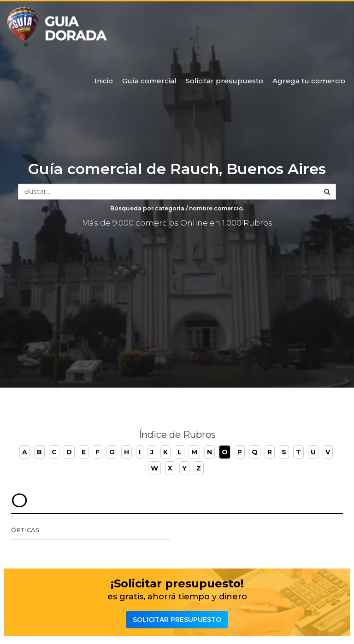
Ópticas (25, 530)
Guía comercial (149, 81)
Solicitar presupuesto (224, 81)
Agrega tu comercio (309, 81)
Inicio (104, 81)
